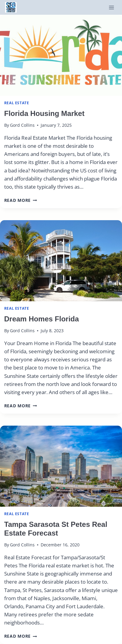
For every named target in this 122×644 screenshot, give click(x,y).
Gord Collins (22, 125)
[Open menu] (111, 7)
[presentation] (61, 55)
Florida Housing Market (44, 113)
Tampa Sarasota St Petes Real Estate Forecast (56, 529)
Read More (21, 200)
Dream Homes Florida (42, 319)
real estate (17, 103)
